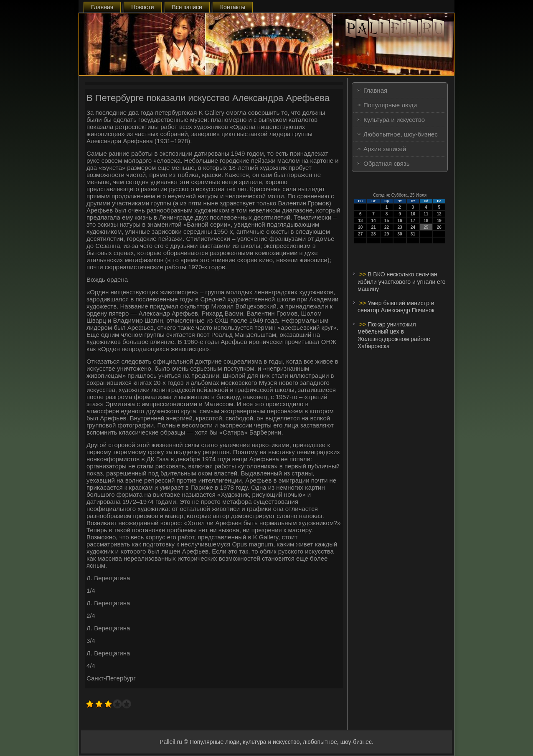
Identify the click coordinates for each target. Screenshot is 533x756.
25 (426, 227)
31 (413, 234)
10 (413, 214)
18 (426, 221)
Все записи (187, 7)
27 (360, 234)
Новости (142, 7)
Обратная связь (387, 163)
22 (387, 227)
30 (400, 234)
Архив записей (385, 149)
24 (413, 227)
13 (360, 221)
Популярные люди (390, 105)
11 (426, 214)
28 (374, 234)
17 (413, 221)
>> (363, 274)
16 (400, 221)
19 (439, 221)
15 (387, 221)
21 (374, 227)
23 (400, 227)
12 (439, 214)
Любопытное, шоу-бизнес (401, 134)
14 (374, 221)
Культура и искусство (394, 120)
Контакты (233, 7)
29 (387, 234)
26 (439, 227)
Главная (102, 7)
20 (360, 227)
